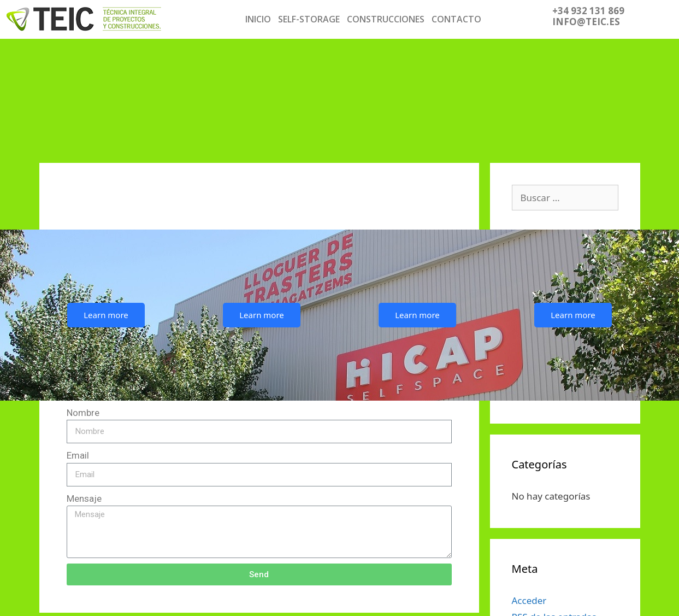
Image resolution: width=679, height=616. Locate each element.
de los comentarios (562, 521)
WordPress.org (544, 537)
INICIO (258, 19)
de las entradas (554, 504)
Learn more (106, 202)
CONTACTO (456, 19)
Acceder (529, 487)
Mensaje (84, 385)
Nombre (83, 300)
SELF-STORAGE (309, 19)
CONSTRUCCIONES (386, 19)
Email (78, 342)
